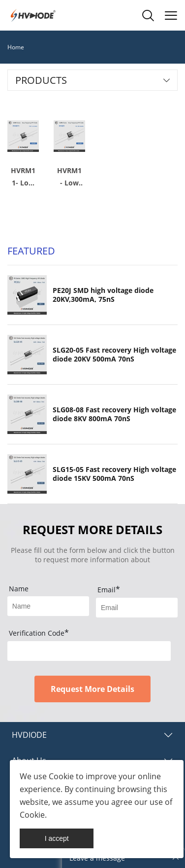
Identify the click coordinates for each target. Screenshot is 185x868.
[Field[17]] (48, 606)
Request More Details (92, 689)
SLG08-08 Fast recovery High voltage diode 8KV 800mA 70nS (114, 414)
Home (16, 47)
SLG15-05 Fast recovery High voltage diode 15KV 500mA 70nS (114, 474)
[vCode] (89, 651)
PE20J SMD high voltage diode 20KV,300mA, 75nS (103, 295)
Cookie (61, 776)
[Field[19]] (137, 608)
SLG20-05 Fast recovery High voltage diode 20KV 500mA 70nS (114, 355)
